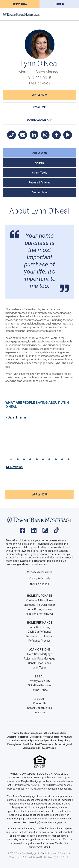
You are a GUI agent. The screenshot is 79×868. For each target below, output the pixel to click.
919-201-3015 (39, 78)
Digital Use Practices (39, 685)
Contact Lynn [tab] (39, 192)
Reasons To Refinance (40, 636)
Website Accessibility (39, 572)
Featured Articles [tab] (40, 183)
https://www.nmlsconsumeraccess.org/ (51, 789)
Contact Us (40, 703)
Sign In (59, 4)
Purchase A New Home (40, 600)
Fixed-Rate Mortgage (40, 654)
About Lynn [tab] (40, 153)
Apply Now (20, 4)
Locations (40, 712)
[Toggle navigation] (72, 14)
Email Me (39, 107)
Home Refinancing (39, 627)
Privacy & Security (40, 578)
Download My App (40, 120)
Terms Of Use (40, 690)
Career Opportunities (39, 708)
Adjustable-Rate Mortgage (39, 659)
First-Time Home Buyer (39, 614)
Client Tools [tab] (40, 173)
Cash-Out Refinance (40, 632)
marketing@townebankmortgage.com (48, 822)
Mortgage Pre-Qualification (40, 605)
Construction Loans (39, 663)
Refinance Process (39, 641)
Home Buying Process (39, 609)
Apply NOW (39, 95)
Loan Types (40, 668)
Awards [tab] (39, 163)
